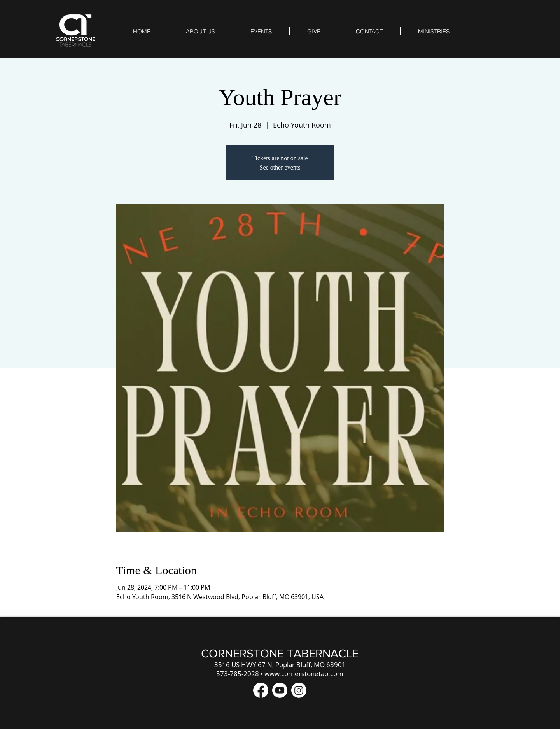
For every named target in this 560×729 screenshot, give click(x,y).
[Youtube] (280, 690)
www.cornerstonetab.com (304, 674)
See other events (280, 167)
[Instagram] (299, 690)
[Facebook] (261, 690)
